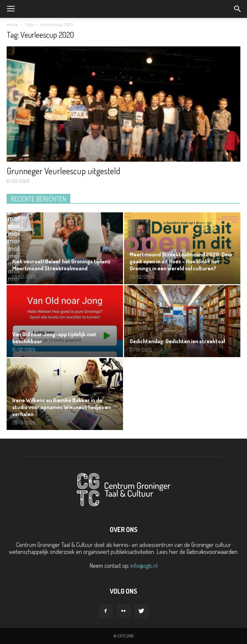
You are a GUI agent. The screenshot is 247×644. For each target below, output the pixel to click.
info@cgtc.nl (144, 565)
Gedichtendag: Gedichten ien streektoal (177, 341)
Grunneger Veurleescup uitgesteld (63, 171)
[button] (238, 9)
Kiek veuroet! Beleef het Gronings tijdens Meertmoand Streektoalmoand (61, 265)
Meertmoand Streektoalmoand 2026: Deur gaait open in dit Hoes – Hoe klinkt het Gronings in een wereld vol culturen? (181, 261)
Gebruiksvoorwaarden (212, 552)
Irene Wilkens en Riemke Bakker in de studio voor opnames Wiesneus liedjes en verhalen (62, 407)
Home (12, 25)
